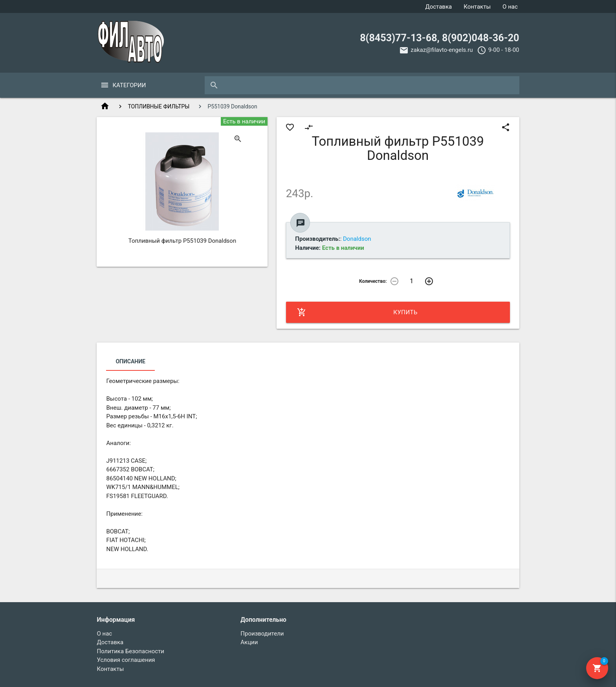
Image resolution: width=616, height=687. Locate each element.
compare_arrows (309, 127)
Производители (262, 634)
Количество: (373, 281)
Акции (249, 642)
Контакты (477, 7)
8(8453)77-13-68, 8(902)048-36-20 (439, 38)
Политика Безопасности (130, 651)
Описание (130, 361)
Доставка (438, 7)
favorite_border (290, 127)
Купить (357, 312)
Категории (129, 85)
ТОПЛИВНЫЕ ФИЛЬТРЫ (159, 106)
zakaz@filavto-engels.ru (442, 50)
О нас (510, 7)
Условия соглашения (126, 660)
